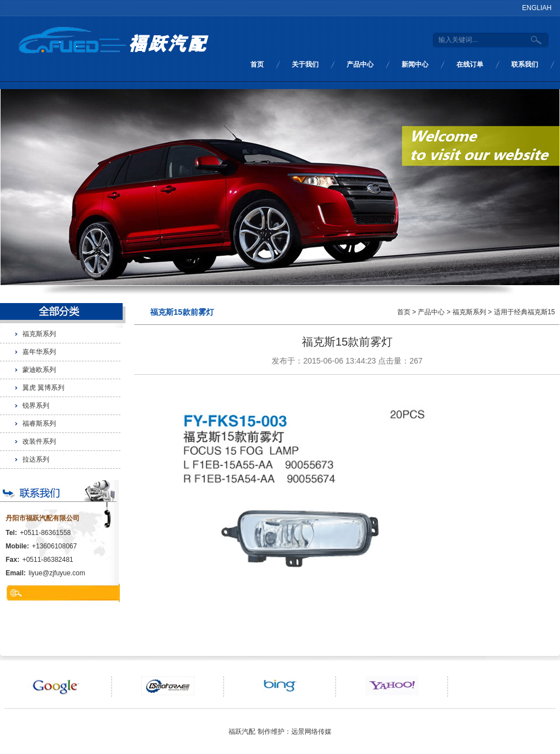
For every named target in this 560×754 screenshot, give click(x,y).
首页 (257, 64)
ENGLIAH (537, 8)
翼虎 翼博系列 (43, 388)
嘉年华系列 (39, 352)
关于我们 (305, 64)
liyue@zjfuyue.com (57, 573)
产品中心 (360, 64)
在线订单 (470, 64)
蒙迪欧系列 (39, 370)
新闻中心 (415, 64)
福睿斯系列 (39, 423)
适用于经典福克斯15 (524, 312)
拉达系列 (36, 459)
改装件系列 (39, 441)
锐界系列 (36, 406)
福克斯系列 (39, 334)
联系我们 (525, 64)
